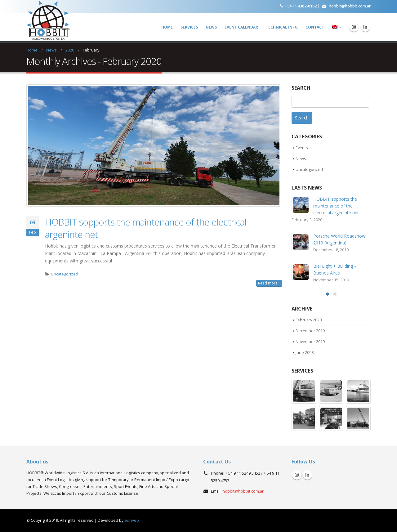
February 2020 (309, 320)
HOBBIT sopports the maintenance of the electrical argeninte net (146, 228)
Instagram (297, 475)
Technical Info (282, 27)
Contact (315, 27)
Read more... (269, 283)
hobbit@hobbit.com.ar (346, 6)
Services (189, 27)
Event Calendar (241, 27)
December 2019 (310, 331)
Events (302, 148)
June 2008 (305, 353)
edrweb (132, 521)
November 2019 (310, 342)
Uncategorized (65, 274)
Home (167, 27)
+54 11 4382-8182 (298, 6)
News (211, 27)
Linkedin (307, 475)
